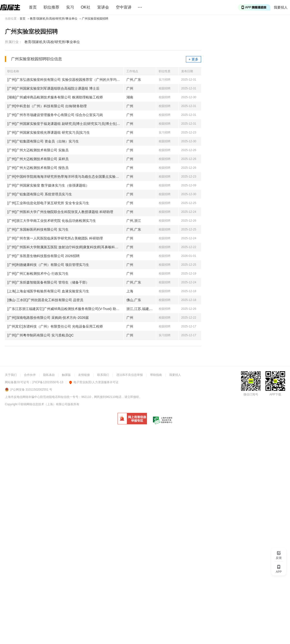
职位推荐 (51, 7)
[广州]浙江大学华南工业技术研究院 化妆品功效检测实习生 (52, 221)
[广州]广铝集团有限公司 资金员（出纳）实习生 (43, 141)
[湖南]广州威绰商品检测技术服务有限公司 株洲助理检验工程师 (55, 97)
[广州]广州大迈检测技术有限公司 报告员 (38, 168)
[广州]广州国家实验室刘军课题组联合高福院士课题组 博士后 (53, 88)
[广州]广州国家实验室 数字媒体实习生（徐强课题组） (48, 185)
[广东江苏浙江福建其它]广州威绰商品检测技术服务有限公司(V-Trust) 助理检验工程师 (65, 309)
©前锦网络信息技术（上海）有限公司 (43, 404)
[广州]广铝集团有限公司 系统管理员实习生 (40, 194)
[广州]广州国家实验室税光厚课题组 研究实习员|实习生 (49, 132)
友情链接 (84, 375)
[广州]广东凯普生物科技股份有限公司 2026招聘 (43, 256)
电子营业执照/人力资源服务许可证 (94, 382)
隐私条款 (49, 375)
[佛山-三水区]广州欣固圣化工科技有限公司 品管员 (45, 300)
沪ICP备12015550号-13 (48, 382)
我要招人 (281, 7)
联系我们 (103, 375)
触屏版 (66, 375)
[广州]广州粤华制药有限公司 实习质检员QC (41, 335)
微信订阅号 (251, 394)
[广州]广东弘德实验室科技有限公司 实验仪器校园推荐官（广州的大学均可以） (65, 80)
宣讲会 (103, 7)
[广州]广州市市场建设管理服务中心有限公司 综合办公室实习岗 (55, 115)
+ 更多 (193, 59)
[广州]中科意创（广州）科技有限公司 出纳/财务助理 (47, 106)
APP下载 (275, 394)
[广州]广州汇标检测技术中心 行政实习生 (38, 274)
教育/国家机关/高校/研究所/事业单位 (54, 19)
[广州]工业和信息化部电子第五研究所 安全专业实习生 (48, 203)
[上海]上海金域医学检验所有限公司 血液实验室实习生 (48, 291)
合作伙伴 (30, 375)
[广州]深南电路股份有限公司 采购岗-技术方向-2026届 (48, 318)
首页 (33, 7)
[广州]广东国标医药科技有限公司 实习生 (38, 229)
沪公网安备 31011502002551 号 (31, 390)
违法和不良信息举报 (130, 375)
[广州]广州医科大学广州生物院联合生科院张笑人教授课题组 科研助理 (60, 212)
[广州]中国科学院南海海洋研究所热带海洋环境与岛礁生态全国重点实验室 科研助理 (65, 177)
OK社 (86, 7)
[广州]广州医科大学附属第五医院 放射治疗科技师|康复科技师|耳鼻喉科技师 (65, 247)
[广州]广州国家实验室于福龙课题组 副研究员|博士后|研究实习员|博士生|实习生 (65, 124)
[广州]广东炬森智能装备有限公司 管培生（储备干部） (48, 282)
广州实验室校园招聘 (95, 19)
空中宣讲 (124, 7)
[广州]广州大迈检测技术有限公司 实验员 (38, 150)
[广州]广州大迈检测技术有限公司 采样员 (38, 159)
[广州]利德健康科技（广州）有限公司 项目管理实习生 (48, 265)
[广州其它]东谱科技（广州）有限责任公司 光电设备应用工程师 (55, 326)
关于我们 (11, 375)
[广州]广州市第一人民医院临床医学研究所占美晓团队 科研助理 (55, 238)
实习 (70, 7)
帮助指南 (156, 375)
